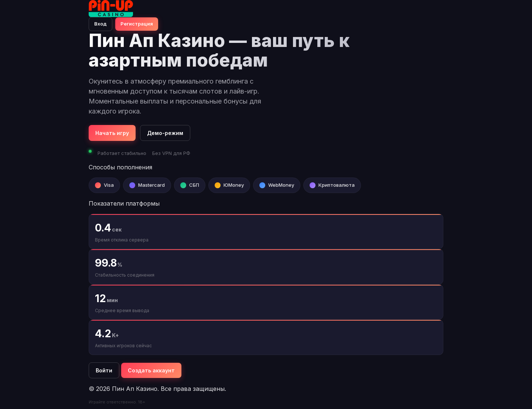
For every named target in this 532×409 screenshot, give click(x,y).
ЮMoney (234, 185)
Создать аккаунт (151, 370)
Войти (104, 370)
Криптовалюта (337, 185)
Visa (109, 185)
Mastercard (151, 185)
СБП (194, 185)
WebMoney (281, 185)
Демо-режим (165, 133)
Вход (100, 24)
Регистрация (137, 24)
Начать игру (112, 133)
